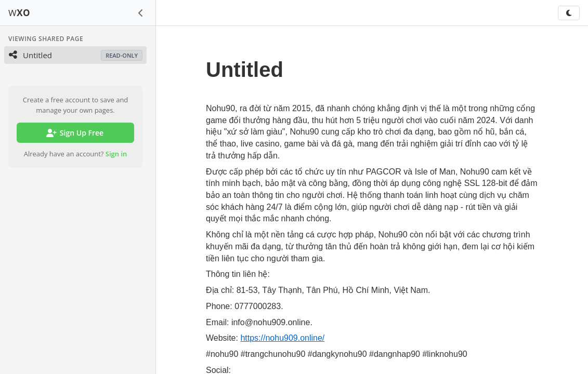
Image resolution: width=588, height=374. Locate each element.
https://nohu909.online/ (282, 338)
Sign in (116, 154)
